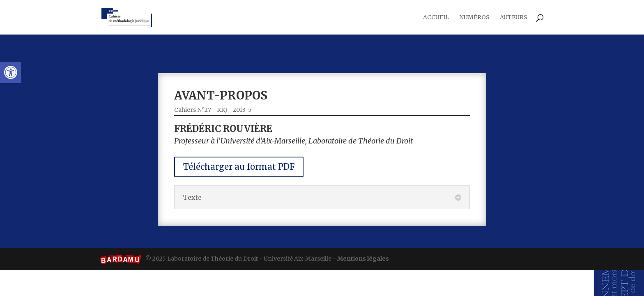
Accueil (436, 18)
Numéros (474, 18)
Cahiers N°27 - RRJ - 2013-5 (231, 117)
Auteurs (514, 18)
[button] (11, 72)
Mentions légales (363, 259)
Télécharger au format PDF (253, 164)
